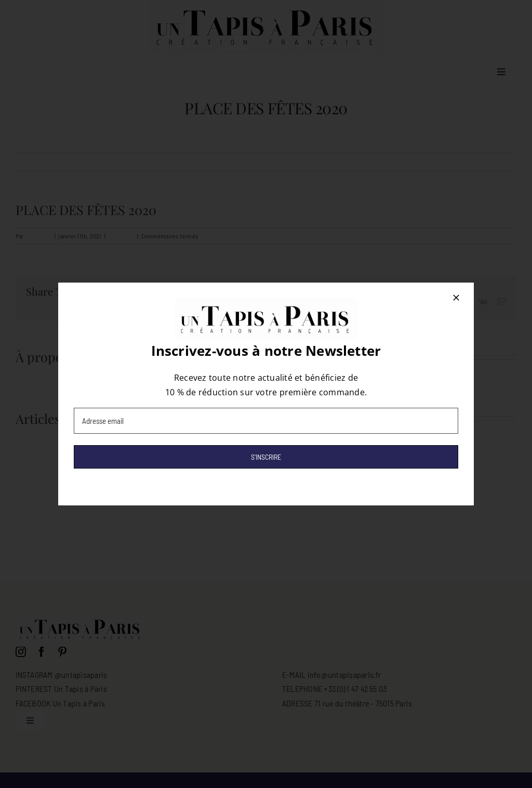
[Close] (456, 298)
